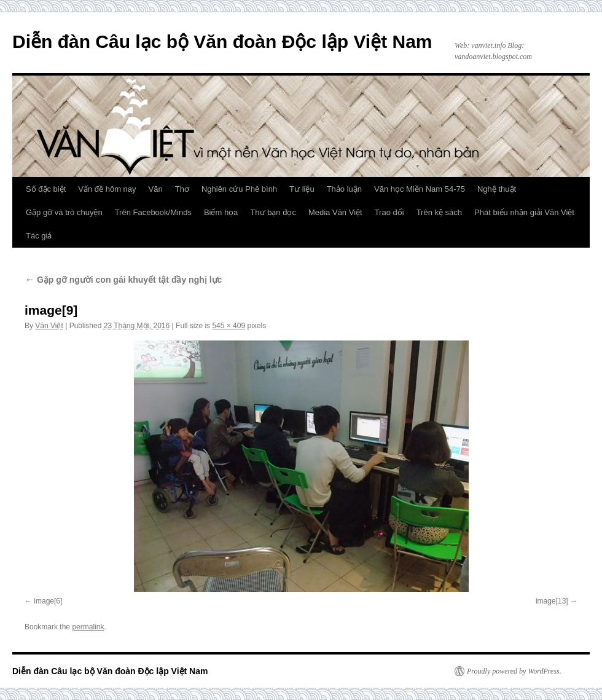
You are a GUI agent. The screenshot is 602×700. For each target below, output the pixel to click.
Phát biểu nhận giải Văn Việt (524, 212)
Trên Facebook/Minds (153, 212)
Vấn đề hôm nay (107, 189)
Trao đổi (389, 212)
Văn (156, 189)
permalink (88, 627)
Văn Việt (49, 326)
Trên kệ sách (439, 212)
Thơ (182, 189)
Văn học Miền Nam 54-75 (420, 189)
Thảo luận (344, 189)
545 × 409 (229, 326)
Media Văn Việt (335, 212)
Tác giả (39, 236)
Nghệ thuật (497, 189)
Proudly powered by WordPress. (514, 671)
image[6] (48, 601)
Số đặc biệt (46, 189)
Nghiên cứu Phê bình (239, 189)
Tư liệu (302, 189)
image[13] (552, 601)
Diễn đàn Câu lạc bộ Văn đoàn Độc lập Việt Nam (222, 41)
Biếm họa (221, 212)
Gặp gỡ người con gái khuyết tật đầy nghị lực (123, 280)
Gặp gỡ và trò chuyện (64, 212)
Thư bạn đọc (273, 212)
